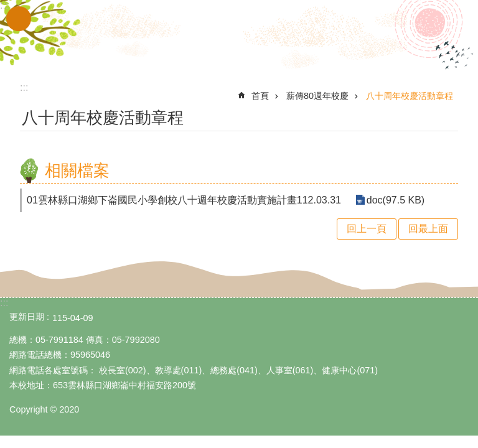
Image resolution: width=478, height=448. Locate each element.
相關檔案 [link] (77, 170)
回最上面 (428, 229)
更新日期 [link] (27, 317)
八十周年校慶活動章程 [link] (410, 96)
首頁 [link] (260, 96)
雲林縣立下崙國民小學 (239, 36)
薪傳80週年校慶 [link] (317, 96)
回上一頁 (367, 229)
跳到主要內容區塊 (7, 7)
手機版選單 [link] (19, 19)
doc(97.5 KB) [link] (394, 200)
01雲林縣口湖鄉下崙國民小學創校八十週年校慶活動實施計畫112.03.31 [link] (184, 200)
